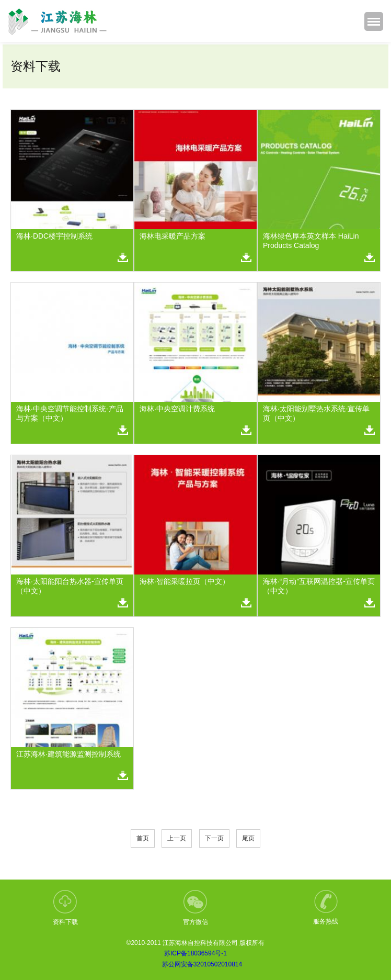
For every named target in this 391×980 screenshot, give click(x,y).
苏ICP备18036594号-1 (195, 953)
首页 (143, 838)
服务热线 (326, 908)
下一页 (214, 838)
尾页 (248, 838)
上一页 (177, 838)
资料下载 (65, 908)
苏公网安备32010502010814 (202, 964)
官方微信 (195, 908)
